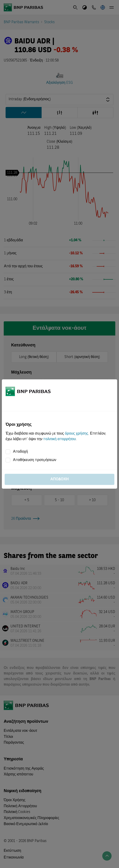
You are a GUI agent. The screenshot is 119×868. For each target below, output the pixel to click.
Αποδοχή (20, 452)
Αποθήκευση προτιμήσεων (35, 460)
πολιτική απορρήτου (59, 439)
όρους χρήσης (76, 434)
